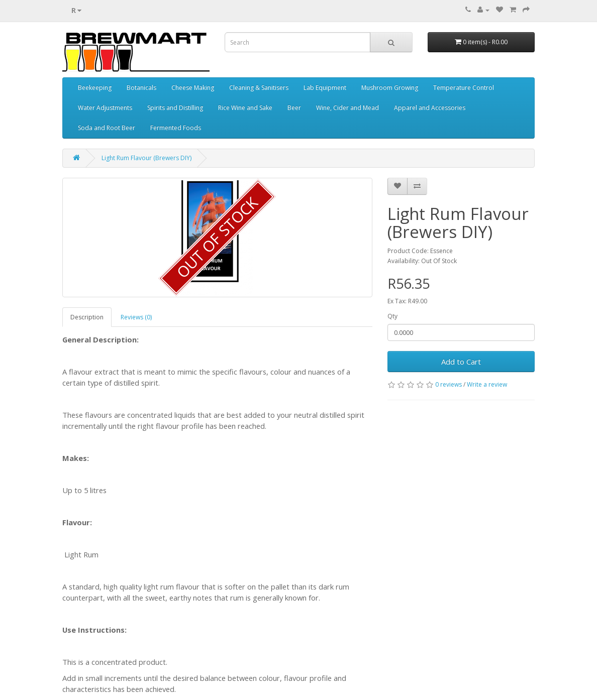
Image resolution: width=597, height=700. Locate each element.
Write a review (487, 384)
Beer (294, 108)
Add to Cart (461, 362)
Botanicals (141, 88)
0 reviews (449, 384)
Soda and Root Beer (107, 128)
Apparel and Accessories (430, 108)
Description (87, 317)
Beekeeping (95, 88)
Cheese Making (193, 88)
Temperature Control (464, 88)
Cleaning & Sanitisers (259, 88)
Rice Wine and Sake (245, 108)
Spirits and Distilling (175, 108)
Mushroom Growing (390, 88)
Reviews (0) (136, 317)
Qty (392, 316)
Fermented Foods (176, 128)
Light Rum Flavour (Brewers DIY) (146, 158)
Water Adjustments (105, 108)
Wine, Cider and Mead (347, 108)
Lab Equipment (325, 88)
